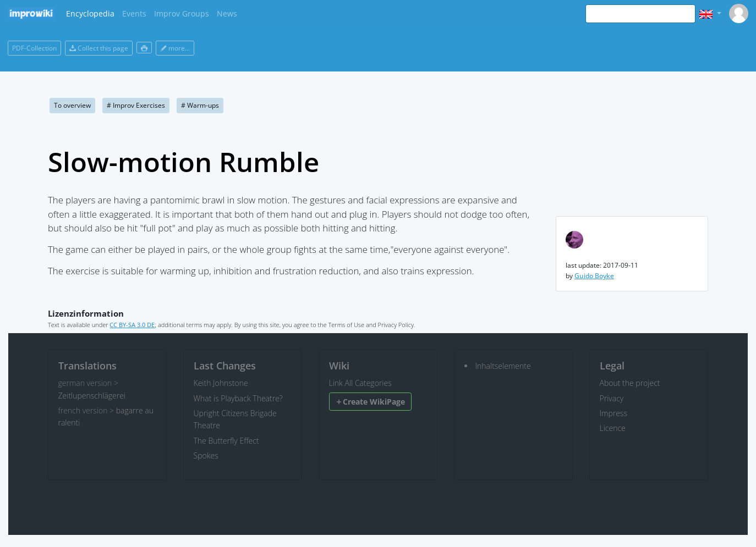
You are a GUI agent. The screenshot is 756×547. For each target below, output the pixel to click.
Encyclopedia (90, 13)
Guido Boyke (594, 276)
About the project (630, 383)
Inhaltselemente (503, 366)
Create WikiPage (370, 402)
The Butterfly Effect (226, 441)
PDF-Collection (34, 48)
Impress (613, 413)
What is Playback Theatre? (238, 398)
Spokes (206, 455)
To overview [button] (72, 105)
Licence (613, 428)
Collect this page (99, 48)
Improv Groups (182, 13)
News (227, 13)
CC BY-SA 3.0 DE (132, 325)
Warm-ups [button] (200, 105)
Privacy (612, 398)
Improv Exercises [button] (136, 105)
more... (175, 48)
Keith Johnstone (221, 383)
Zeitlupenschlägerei (92, 396)
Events (134, 13)
